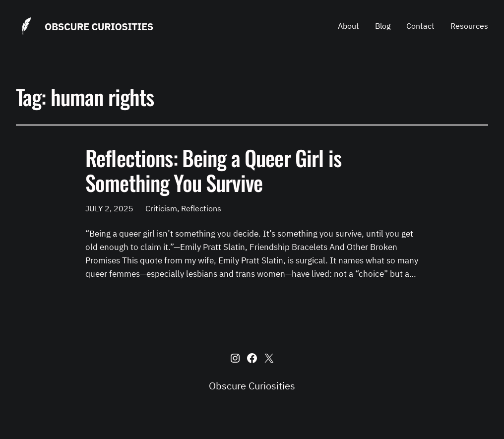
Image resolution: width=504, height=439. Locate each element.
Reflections (201, 208)
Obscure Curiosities (99, 27)
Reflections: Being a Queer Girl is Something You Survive (213, 170)
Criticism (161, 208)
